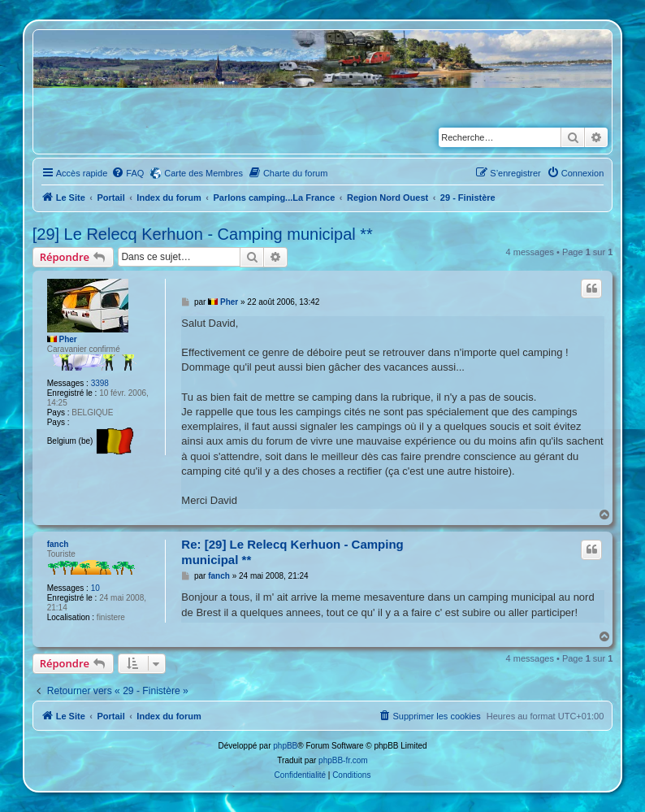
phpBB (285, 746)
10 (95, 588)
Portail (110, 198)
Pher (67, 339)
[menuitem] (128, 173)
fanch (58, 544)
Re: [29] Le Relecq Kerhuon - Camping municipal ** (292, 552)
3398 (100, 383)
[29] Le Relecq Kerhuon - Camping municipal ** (203, 234)
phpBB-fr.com (343, 760)
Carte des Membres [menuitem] (203, 173)
